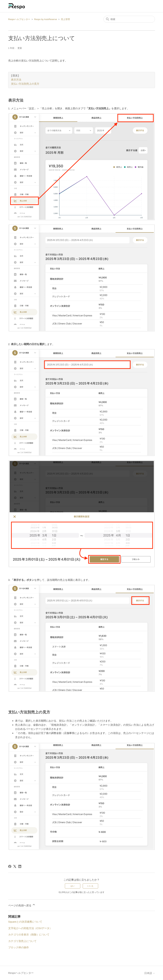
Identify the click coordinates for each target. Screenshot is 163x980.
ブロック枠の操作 (19, 947)
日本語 (150, 973)
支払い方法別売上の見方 (25, 84)
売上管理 (65, 19)
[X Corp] (15, 866)
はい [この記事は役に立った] (73, 886)
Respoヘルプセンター (19, 19)
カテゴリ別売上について (22, 941)
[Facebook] (10, 866)
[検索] (129, 19)
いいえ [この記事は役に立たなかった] (90, 886)
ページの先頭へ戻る (22, 905)
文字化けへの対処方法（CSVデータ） (30, 928)
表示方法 (16, 80)
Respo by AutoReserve (46, 19)
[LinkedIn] (20, 866)
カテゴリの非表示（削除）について (29, 935)
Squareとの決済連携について (25, 922)
